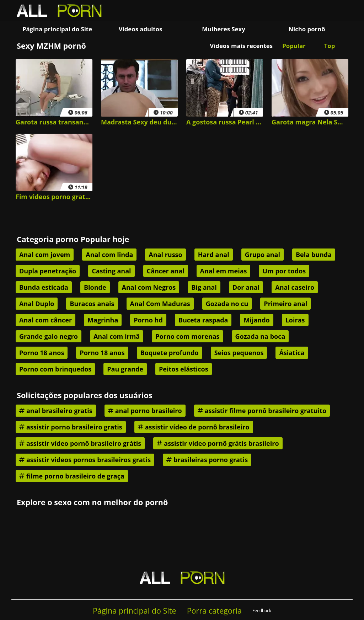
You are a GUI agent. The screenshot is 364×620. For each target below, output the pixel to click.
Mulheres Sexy (224, 29)
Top (330, 46)
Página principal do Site (57, 29)
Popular (294, 46)
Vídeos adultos (141, 29)
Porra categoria (214, 611)
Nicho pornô (307, 29)
